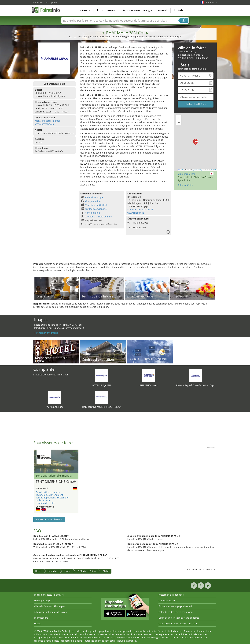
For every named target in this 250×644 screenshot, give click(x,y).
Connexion (37, 2)
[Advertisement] (125, 252)
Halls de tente (43, 500)
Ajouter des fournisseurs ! (49, 519)
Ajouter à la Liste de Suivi (99, 217)
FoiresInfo (48, 10)
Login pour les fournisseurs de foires (178, 623)
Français (211, 2)
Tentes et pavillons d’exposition (52, 498)
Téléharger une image (46, 333)
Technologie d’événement (49, 495)
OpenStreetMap (197, 170)
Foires (84, 10)
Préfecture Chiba (87, 571)
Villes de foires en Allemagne (50, 606)
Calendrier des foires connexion (176, 612)
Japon (67, 571)
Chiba (106, 571)
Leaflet (181, 170)
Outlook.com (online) (96, 209)
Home (38, 571)
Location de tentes (46, 503)
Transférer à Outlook (96, 205)
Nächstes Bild (77, 461)
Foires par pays (42, 600)
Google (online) (93, 201)
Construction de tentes (48, 492)
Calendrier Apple (94, 197)
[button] (196, 142)
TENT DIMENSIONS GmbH (56, 482)
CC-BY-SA (213, 170)
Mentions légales (168, 600)
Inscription (51, 2)
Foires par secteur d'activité (49, 595)
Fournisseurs (106, 10)
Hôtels (179, 10)
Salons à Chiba (186, 185)
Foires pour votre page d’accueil (175, 606)
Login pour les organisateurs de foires (179, 618)
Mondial (53, 571)
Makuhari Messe (186, 174)
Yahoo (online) (93, 213)
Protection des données (171, 595)
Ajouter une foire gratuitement (145, 10)
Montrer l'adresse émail (48, 121)
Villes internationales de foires (50, 612)
